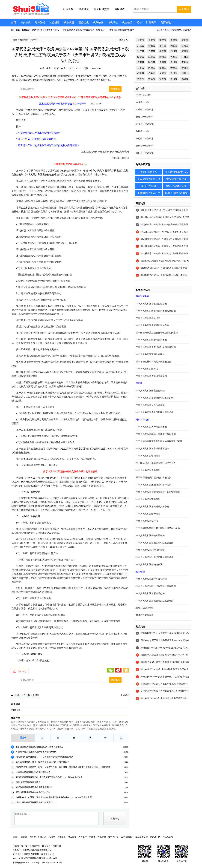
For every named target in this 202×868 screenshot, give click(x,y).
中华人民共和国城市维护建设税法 (152, 449)
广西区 (185, 57)
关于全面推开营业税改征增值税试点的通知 (157, 333)
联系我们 (46, 846)
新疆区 (185, 68)
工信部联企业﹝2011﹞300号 (106, 449)
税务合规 (84, 22)
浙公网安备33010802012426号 (26, 863)
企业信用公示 (142, 837)
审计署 (92, 837)
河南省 (185, 51)
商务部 (33, 837)
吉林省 (163, 46)
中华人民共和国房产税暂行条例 (151, 427)
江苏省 (152, 51)
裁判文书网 (155, 837)
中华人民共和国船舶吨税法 (149, 565)
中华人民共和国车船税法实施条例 (152, 507)
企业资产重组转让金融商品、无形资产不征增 (177, 30)
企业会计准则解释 (145, 117)
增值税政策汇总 (149, 172)
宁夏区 (185, 62)
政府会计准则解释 (145, 146)
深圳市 (185, 79)
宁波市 (163, 79)
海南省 (163, 62)
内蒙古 (152, 68)
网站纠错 (57, 846)
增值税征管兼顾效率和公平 (122, 30)
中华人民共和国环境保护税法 (41, 110)
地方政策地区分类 (176, 186)
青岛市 (152, 79)
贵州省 (174, 62)
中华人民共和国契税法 (147, 521)
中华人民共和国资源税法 (148, 470)
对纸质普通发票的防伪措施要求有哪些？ (34, 787)
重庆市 (163, 40)
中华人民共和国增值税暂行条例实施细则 (156, 311)
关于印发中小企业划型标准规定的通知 (68, 449)
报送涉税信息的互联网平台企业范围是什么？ (36, 802)
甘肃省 (141, 68)
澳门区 (174, 73)
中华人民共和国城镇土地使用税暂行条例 (156, 434)
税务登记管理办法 (145, 608)
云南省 (141, 62)
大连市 (141, 79)
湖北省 (174, 46)
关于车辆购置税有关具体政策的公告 (154, 362)
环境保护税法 (79, 478)
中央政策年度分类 (176, 179)
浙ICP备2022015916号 (52, 863)
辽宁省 (141, 57)
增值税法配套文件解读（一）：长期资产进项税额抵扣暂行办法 (45, 757)
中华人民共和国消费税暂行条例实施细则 (156, 347)
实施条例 (16, 175)
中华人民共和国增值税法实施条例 (152, 325)
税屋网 (16, 846)
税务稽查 (98, 22)
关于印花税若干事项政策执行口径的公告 (156, 463)
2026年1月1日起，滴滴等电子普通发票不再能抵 (37, 30)
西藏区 (185, 46)
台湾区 (163, 73)
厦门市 (174, 79)
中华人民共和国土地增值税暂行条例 (154, 485)
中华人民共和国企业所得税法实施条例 (155, 398)
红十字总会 (113, 837)
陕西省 (152, 62)
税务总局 (42, 837)
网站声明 (36, 846)
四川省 (174, 51)
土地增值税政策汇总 (149, 193)
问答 (139, 22)
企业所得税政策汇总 (176, 172)
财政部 (24, 837)
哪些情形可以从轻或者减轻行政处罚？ (33, 792)
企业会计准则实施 (145, 124)
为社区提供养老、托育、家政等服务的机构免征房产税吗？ (42, 762)
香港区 (152, 73)
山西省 (163, 68)
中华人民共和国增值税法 (148, 318)
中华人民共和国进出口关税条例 (151, 376)
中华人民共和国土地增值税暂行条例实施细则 (158, 492)
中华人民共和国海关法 (147, 369)
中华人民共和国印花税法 (148, 456)
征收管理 (140, 572)
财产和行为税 (143, 420)
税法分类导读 (149, 186)
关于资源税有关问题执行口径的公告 (154, 478)
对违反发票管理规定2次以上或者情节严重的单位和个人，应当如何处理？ (49, 777)
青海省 (174, 68)
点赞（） (22, 671)
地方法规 (40, 22)
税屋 (15, 40)
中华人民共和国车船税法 (148, 499)
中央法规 (26, 22)
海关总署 (72, 837)
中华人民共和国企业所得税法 (150, 391)
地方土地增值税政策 (176, 193)
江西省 (152, 57)
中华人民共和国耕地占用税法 (150, 536)
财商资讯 (166, 22)
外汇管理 (102, 837)
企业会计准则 (143, 102)
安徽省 (152, 46)
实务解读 (55, 22)
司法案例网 (168, 837)
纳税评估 (113, 22)
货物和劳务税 (143, 296)
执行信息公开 (127, 837)
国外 (185, 73)
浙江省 (141, 51)
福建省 (141, 73)
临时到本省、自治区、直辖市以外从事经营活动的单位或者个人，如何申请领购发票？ (55, 797)
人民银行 (83, 837)
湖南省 (163, 57)
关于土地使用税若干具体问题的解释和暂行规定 (159, 441)
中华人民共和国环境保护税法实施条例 (155, 557)
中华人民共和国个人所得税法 (150, 405)
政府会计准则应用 (145, 139)
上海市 (152, 40)
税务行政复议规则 (145, 615)
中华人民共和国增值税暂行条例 (151, 304)
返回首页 (123, 40)
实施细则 (71, 175)
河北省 (185, 40)
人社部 (52, 837)
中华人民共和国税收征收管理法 (42, 175)
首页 (14, 22)
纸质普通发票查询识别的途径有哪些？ (33, 772)
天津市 (34, 40)
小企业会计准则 (144, 95)
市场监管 (61, 837)
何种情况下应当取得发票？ (28, 782)
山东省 (163, 51)
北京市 (141, 40)
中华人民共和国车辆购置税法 (150, 354)
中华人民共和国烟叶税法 (148, 514)
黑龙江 (174, 57)
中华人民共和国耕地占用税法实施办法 (155, 543)
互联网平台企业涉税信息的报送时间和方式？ (36, 752)
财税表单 (151, 22)
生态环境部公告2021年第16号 (75, 506)
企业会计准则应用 (145, 110)
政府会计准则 (143, 131)
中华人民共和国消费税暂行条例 (151, 340)
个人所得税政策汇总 (149, 179)
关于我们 (25, 846)
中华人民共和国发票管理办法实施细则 (155, 601)
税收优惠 (69, 22)
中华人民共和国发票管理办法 (150, 594)
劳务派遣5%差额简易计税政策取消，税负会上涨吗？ (40, 747)
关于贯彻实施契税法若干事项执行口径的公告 (158, 528)
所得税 (139, 383)
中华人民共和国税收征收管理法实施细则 (156, 586)
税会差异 (127, 22)
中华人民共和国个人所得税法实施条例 (155, 412)
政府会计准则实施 (145, 153)
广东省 (141, 46)
